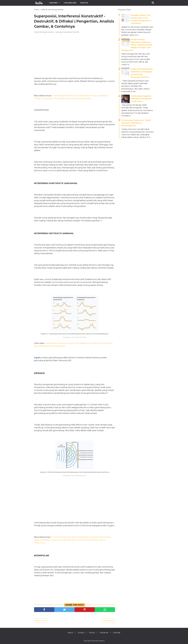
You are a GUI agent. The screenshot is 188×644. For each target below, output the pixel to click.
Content (53, 3)
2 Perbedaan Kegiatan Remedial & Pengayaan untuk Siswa (141, 99)
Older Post (109, 621)
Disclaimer (104, 633)
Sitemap (117, 633)
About (70, 633)
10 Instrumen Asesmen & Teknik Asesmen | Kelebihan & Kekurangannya (136, 123)
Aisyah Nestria (100, 641)
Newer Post (41, 621)
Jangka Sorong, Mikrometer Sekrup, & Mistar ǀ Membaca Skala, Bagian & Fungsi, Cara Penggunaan (137, 45)
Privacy (92, 633)
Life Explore (70, 3)
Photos (84, 3)
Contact (81, 633)
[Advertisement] (75, 53)
